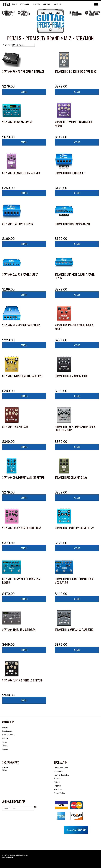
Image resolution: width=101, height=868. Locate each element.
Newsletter (58, 789)
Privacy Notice (59, 793)
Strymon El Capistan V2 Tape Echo (74, 629)
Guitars (5, 738)
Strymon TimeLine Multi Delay (19, 629)
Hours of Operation (61, 775)
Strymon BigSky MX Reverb (17, 122)
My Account (25, 4)
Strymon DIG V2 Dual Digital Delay (22, 528)
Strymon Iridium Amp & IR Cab (72, 376)
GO (35, 807)
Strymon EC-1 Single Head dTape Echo (76, 71)
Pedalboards (7, 731)
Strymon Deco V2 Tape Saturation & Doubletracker (75, 428)
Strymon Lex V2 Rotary (15, 427)
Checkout (58, 4)
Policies (57, 782)
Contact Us (58, 771)
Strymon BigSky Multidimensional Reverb (22, 580)
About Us (57, 779)
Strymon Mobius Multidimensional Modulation (74, 580)
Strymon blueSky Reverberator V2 (74, 528)
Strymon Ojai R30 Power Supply (20, 274)
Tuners (5, 745)
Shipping (57, 786)
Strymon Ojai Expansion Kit (70, 173)
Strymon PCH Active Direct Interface (23, 71)
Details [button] (24, 92)
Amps (4, 742)
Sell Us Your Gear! (61, 768)
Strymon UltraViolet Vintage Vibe (21, 173)
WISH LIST (36, 4)
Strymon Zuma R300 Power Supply (21, 325)
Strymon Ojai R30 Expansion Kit (72, 224)
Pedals (5, 728)
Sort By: (7, 45)
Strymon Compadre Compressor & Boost (74, 327)
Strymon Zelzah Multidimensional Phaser (74, 124)
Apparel (5, 749)
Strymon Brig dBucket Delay (71, 477)
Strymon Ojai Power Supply (18, 224)
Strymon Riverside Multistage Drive (22, 376)
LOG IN (15, 4)
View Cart (47, 4)
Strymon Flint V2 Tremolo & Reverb (22, 680)
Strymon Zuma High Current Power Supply (75, 276)
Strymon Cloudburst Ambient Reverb (23, 477)
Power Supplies (8, 735)
